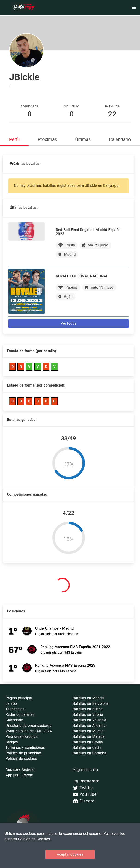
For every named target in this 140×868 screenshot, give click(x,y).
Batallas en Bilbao (88, 709)
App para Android (20, 770)
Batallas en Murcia (88, 731)
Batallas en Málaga (89, 737)
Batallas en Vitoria (88, 715)
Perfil (15, 139)
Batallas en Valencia (89, 720)
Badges (12, 742)
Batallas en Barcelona (91, 704)
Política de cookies (21, 759)
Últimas (83, 139)
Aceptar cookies (70, 854)
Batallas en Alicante (89, 726)
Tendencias (15, 709)
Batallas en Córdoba (89, 753)
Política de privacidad (23, 753)
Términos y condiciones (25, 748)
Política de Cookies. (34, 839)
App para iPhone (19, 775)
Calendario (120, 139)
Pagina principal (19, 698)
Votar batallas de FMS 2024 (29, 731)
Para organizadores (22, 737)
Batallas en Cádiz (87, 748)
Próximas (47, 139)
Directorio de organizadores (28, 726)
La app (11, 704)
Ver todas (69, 323)
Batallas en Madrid (88, 698)
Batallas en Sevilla (88, 742)
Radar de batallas (20, 715)
